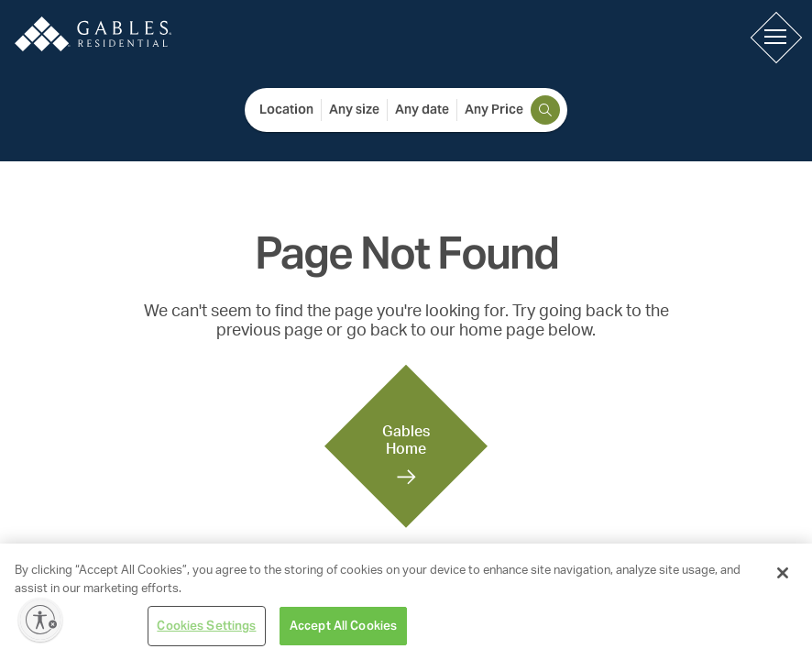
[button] (775, 37)
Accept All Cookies (343, 626)
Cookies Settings (206, 626)
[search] (545, 110)
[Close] (783, 573)
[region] (406, 602)
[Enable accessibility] (40, 620)
